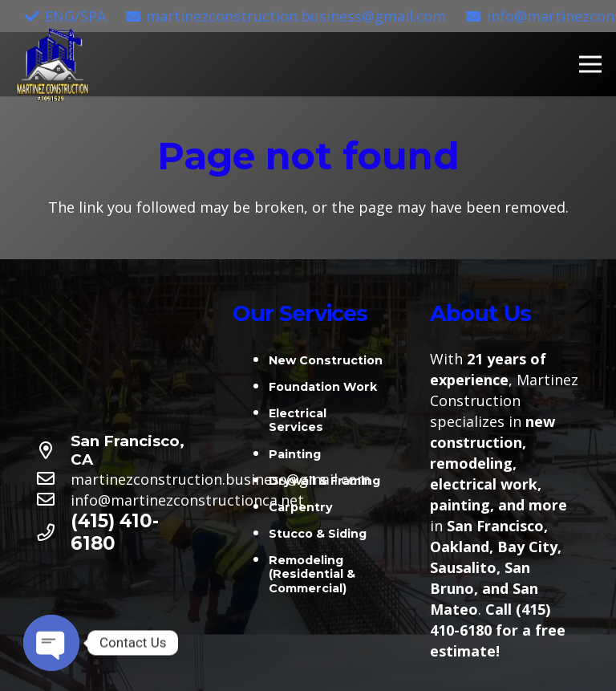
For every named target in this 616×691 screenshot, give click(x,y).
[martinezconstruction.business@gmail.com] (53, 479)
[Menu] (591, 64)
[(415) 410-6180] (53, 533)
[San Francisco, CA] (53, 451)
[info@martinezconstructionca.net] (53, 500)
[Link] (53, 65)
